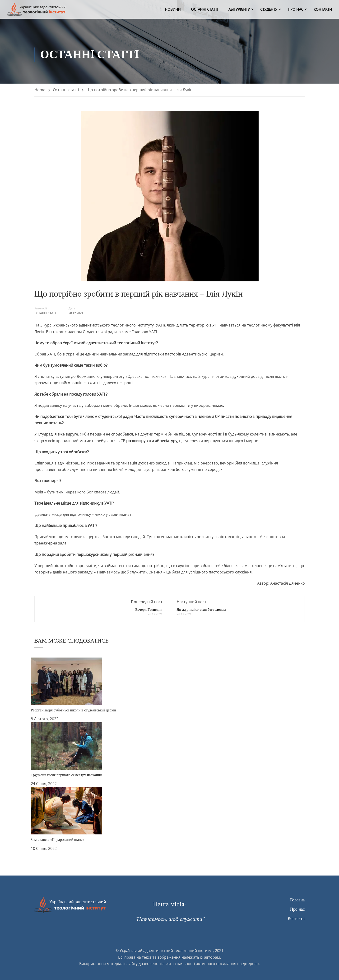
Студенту (269, 9)
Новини (173, 9)
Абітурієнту (239, 9)
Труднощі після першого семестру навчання (66, 775)
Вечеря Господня (149, 610)
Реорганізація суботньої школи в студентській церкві (74, 710)
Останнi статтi (204, 9)
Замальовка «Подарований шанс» (58, 840)
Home (40, 90)
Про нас (295, 9)
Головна (297, 900)
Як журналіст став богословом (201, 610)
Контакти (323, 9)
